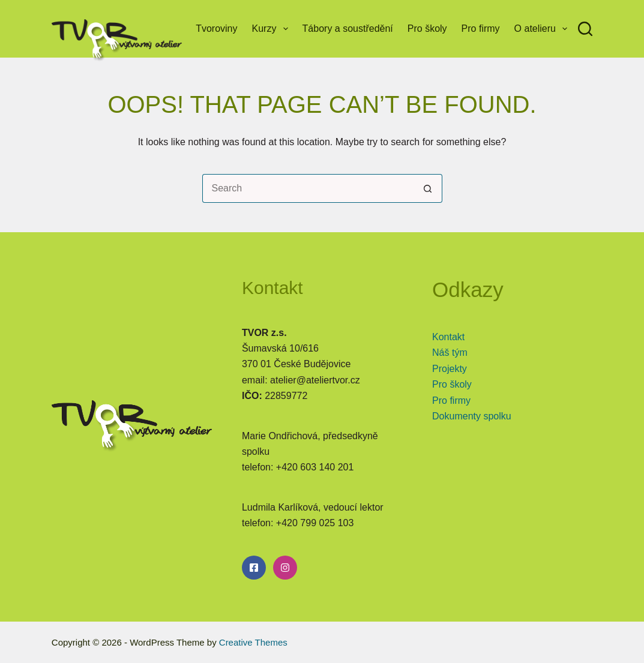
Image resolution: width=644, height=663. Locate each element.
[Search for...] (308, 188)
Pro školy (427, 28)
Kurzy (272, 29)
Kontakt (448, 337)
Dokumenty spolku (472, 416)
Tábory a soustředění (348, 28)
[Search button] (428, 188)
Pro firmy (481, 28)
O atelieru (543, 29)
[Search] (585, 29)
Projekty (450, 369)
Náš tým (450, 352)
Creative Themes (253, 642)
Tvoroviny (216, 28)
